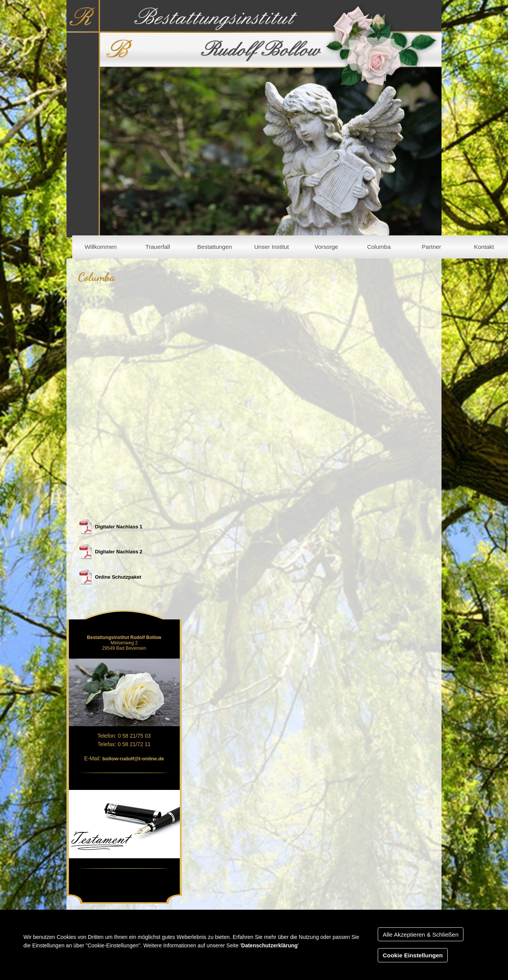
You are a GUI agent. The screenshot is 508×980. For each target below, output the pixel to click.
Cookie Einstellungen (413, 955)
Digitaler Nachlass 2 (119, 552)
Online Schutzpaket (118, 577)
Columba (379, 247)
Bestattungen (215, 247)
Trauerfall (158, 247)
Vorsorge (326, 247)
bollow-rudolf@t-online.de (133, 759)
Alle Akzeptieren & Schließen (421, 934)
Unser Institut (271, 247)
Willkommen (101, 247)
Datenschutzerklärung (270, 945)
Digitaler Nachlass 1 (119, 527)
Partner (432, 247)
